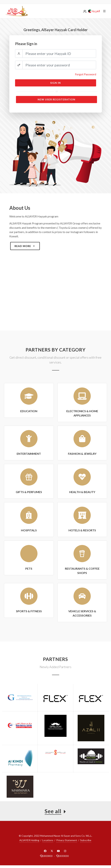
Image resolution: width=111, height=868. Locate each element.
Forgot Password (86, 74)
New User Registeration (56, 99)
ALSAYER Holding (29, 840)
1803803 (46, 856)
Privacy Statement (67, 840)
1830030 (62, 856)
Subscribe (86, 840)
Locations (48, 840)
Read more (25, 246)
